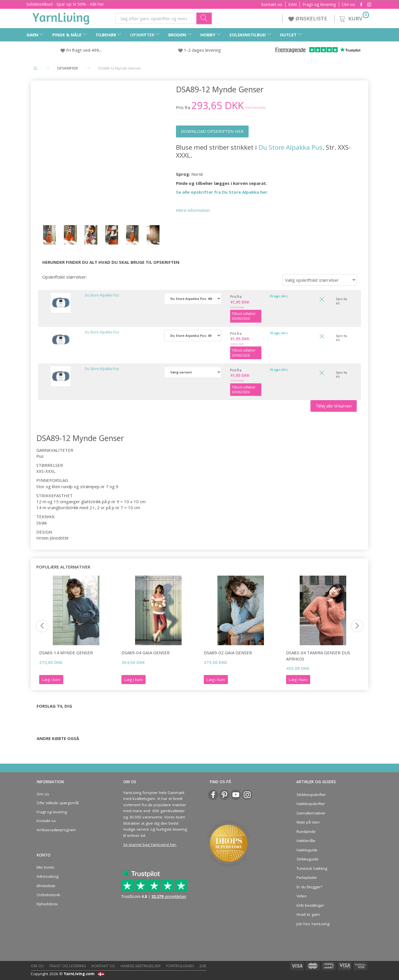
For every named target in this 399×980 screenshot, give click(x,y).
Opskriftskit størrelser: (65, 277)
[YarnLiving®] (61, 17)
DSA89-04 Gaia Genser (146, 653)
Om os (348, 4)
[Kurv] (353, 18)
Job (203, 966)
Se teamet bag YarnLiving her (150, 845)
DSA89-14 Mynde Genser (66, 653)
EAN (292, 4)
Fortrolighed (180, 966)
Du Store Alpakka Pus (290, 147)
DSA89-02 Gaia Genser (228, 653)
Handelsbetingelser (141, 966)
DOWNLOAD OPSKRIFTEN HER (212, 131)
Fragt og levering (319, 4)
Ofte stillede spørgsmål (58, 803)
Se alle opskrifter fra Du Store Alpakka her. (222, 192)
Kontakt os (272, 4)
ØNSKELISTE (308, 18)
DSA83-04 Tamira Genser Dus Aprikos (318, 656)
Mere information (193, 210)
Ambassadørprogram (56, 830)
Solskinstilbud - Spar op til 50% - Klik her (65, 4)
